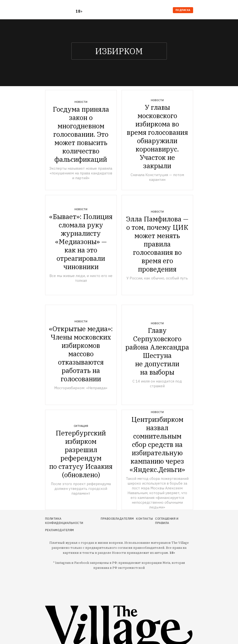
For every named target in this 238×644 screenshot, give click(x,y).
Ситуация (81, 426)
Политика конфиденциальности (64, 521)
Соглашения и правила (167, 521)
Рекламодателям (60, 530)
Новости (81, 102)
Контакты (144, 519)
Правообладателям (117, 519)
